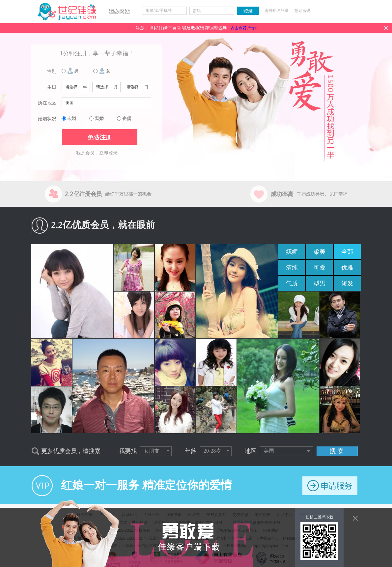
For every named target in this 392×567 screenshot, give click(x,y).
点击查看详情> (244, 28)
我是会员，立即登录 (97, 153)
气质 (292, 283)
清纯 (292, 268)
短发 (347, 283)
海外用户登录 (277, 11)
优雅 (347, 268)
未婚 (71, 118)
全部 (347, 252)
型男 (320, 283)
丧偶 (127, 118)
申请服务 (330, 486)
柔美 (320, 252)
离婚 (99, 118)
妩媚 (292, 252)
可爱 (320, 268)
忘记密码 (302, 11)
